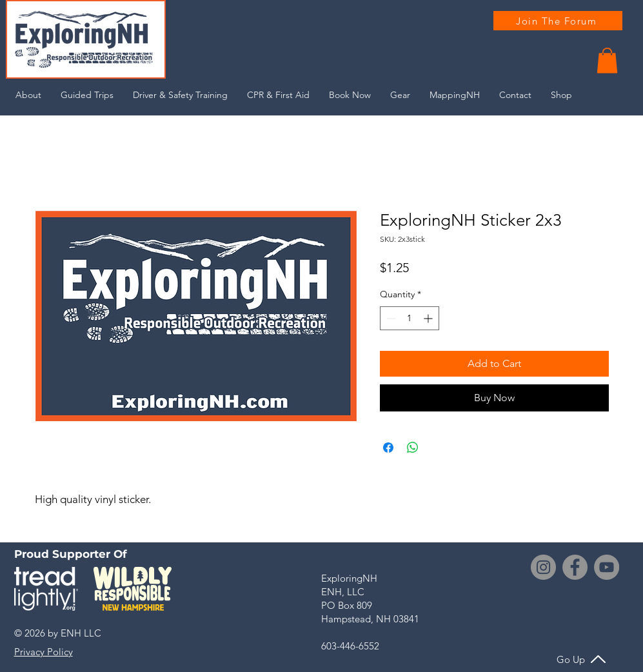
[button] (607, 60)
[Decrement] (390, 318)
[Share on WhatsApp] (413, 448)
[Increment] (429, 318)
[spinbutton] (410, 318)
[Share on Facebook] (388, 448)
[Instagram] (543, 567)
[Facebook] (575, 567)
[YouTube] (607, 567)
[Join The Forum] (558, 21)
